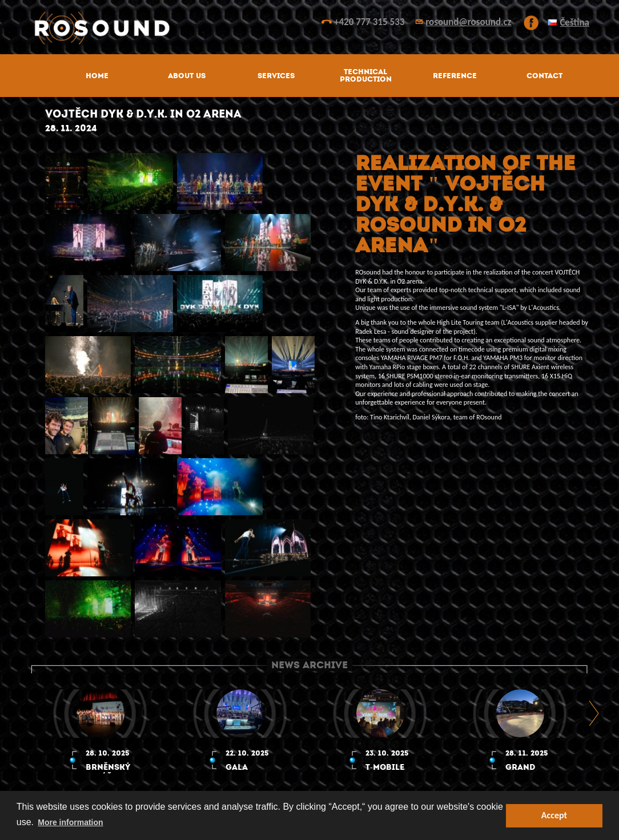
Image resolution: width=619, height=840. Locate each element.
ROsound (309, 28)
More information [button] (70, 822)
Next (595, 713)
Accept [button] (554, 815)
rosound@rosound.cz (468, 22)
